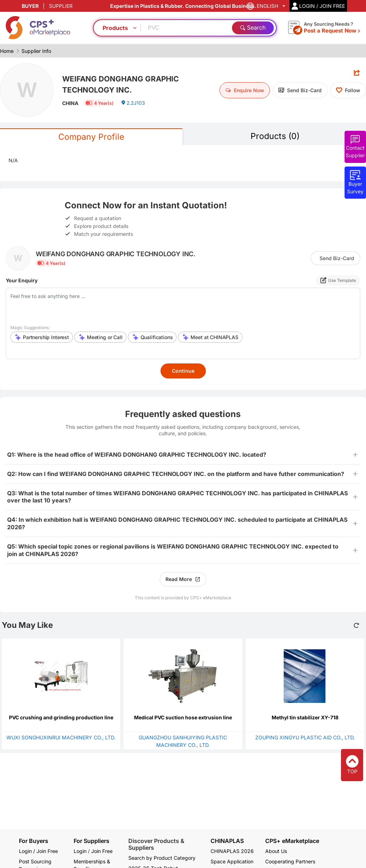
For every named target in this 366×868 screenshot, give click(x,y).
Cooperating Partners (290, 861)
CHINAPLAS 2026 (232, 851)
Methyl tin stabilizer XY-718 (305, 718)
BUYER (30, 6)
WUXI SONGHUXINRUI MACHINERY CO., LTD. (61, 738)
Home (7, 51)
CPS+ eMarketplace (292, 841)
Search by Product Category (162, 858)
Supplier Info (36, 51)
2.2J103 (133, 104)
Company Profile (91, 137)
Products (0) (275, 136)
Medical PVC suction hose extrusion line (183, 718)
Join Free (102, 851)
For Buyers (34, 841)
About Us (276, 851)
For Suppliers (91, 841)
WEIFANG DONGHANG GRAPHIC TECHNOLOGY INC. (124, 84)
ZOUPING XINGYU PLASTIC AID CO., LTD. (305, 738)
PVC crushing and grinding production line (61, 718)
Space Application (232, 861)
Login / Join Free (38, 851)
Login (80, 851)
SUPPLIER (61, 6)
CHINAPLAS (227, 841)
